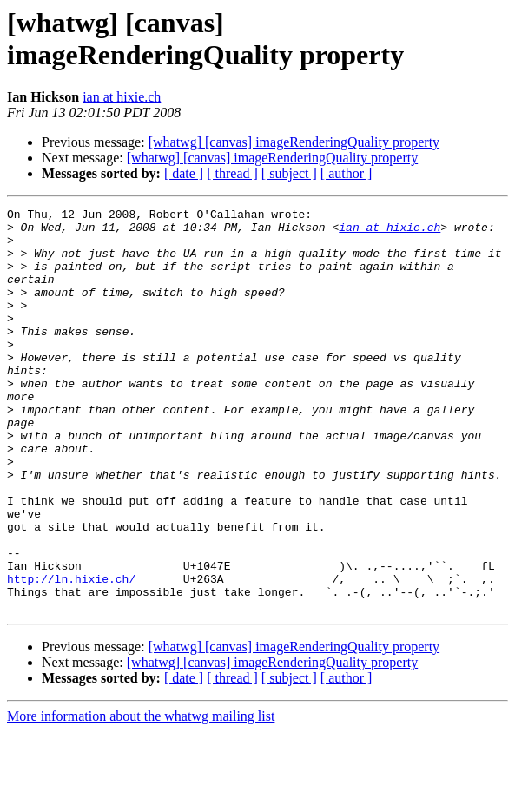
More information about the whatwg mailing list (141, 797)
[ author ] (347, 173)
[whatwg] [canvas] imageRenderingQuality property (294, 142)
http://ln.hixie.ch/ (71, 654)
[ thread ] (232, 173)
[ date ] (184, 173)
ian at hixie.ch (122, 97)
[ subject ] (289, 173)
